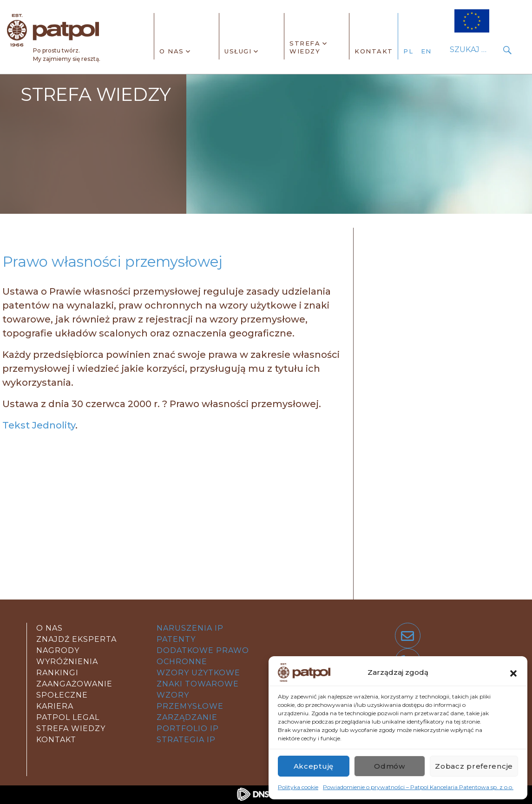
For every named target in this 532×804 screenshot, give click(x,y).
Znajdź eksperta (76, 639)
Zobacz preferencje (474, 766)
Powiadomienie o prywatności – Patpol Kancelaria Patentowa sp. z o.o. (418, 787)
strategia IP (186, 740)
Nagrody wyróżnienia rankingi (67, 662)
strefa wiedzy (71, 728)
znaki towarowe (198, 684)
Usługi (238, 51)
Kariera (55, 706)
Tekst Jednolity (39, 425)
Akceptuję (314, 766)
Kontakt (374, 51)
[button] (513, 672)
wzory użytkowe (198, 673)
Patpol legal (68, 717)
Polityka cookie (298, 787)
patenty (176, 639)
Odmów (390, 766)
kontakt (56, 740)
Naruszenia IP (190, 628)
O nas (172, 51)
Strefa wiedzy (305, 47)
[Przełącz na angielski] (429, 52)
